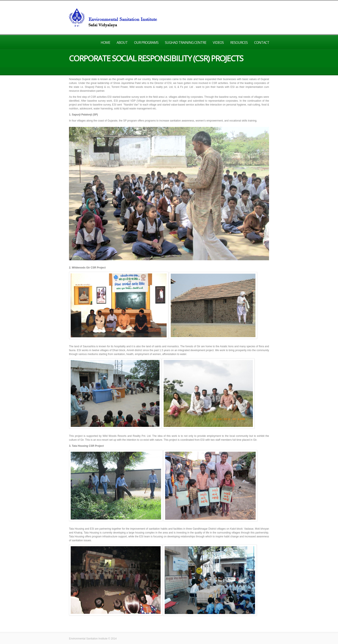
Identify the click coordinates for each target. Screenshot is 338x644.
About (122, 43)
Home (105, 43)
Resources (239, 43)
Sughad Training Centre (186, 43)
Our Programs (146, 43)
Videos (218, 43)
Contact (262, 43)
